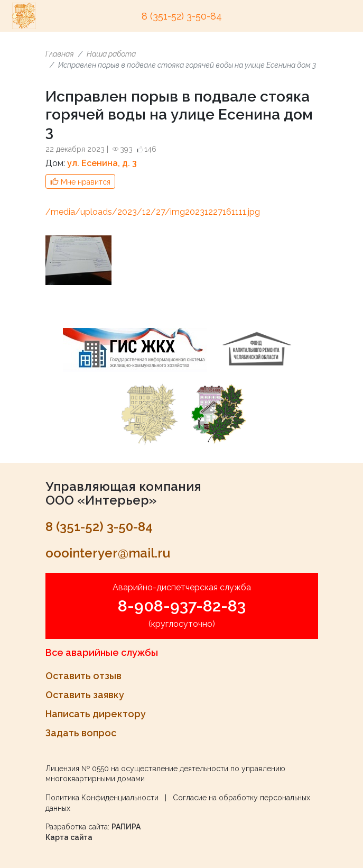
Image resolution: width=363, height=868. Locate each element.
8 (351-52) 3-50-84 (182, 16)
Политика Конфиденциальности (102, 798)
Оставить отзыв (83, 676)
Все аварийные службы (102, 652)
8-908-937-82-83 (182, 606)
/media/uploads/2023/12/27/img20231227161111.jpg (153, 212)
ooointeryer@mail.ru (108, 553)
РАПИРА (126, 827)
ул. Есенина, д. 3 (102, 163)
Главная (60, 54)
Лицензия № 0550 (77, 769)
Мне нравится (86, 182)
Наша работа (111, 54)
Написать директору (96, 714)
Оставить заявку (85, 695)
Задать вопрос (81, 733)
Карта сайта (69, 837)
